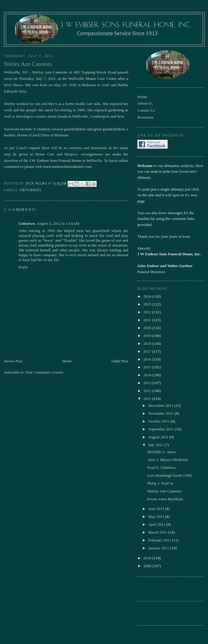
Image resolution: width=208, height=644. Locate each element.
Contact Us (146, 110)
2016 (148, 359)
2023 (148, 304)
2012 (148, 391)
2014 (148, 375)
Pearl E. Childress (161, 467)
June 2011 (157, 509)
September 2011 (162, 429)
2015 (148, 367)
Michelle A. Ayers (161, 452)
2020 (148, 328)
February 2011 (160, 540)
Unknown (27, 223)
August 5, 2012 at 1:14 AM (58, 223)
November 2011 (161, 413)
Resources (145, 117)
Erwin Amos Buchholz (165, 499)
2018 (148, 343)
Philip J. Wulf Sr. (161, 483)
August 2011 (159, 437)
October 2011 (159, 421)
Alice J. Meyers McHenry (168, 460)
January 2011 (159, 548)
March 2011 (158, 532)
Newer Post (13, 361)
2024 (148, 296)
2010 (148, 558)
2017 (148, 351)
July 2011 (156, 445)
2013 (148, 383)
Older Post (120, 361)
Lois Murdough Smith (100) (169, 475)
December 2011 (161, 405)
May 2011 (157, 517)
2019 (148, 336)
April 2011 (157, 524)
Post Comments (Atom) (45, 372)
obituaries (30, 190)
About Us (145, 103)
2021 (148, 320)
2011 (148, 399)
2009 (148, 566)
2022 (148, 312)
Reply (23, 267)
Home (67, 361)
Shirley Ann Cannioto (164, 491)
